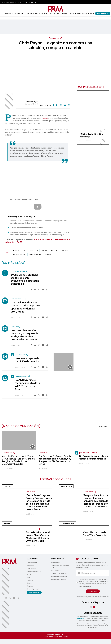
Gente (58, 14)
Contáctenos (56, 571)
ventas (45, 118)
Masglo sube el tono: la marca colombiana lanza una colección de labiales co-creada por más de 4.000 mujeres (96, 501)
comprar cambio (19, 254)
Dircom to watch (88, 14)
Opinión (71, 14)
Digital (53, 14)
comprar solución (35, 254)
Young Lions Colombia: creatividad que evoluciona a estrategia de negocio (25, 279)
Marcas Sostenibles (42, 14)
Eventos (78, 14)
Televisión (31, 492)
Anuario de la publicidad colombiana (60, 567)
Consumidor (30, 14)
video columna (8, 453)
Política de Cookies (59, 580)
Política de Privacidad (59, 577)
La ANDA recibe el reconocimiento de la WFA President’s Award (27, 385)
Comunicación (11, 14)
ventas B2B (55, 250)
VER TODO (103, 427)
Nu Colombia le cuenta (89, 453)
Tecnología (88, 529)
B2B (24, 250)
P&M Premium (103, 13)
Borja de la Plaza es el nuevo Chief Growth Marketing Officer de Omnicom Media (38, 537)
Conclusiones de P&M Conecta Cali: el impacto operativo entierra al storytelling (25, 307)
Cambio (65, 250)
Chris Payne (34, 250)
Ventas (44, 250)
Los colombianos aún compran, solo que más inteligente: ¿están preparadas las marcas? (25, 335)
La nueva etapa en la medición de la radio (27, 360)
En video (16, 250)
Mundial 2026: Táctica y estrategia (91, 135)
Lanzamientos (89, 492)
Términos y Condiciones (60, 574)
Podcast (65, 14)
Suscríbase (55, 563)
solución (48, 254)
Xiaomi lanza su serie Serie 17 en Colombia (95, 534)
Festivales (43, 453)
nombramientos (33, 529)
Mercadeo (21, 14)
